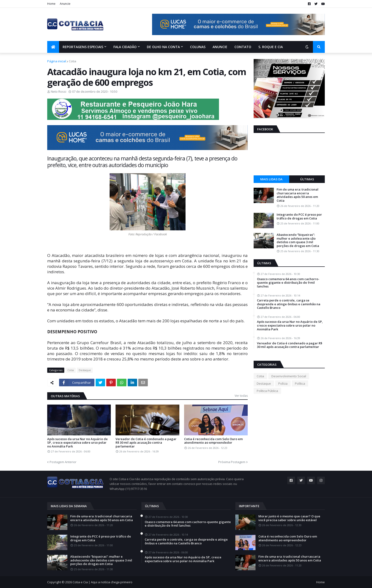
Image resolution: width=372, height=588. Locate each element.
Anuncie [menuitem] (220, 47)
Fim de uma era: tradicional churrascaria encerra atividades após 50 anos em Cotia (298, 195)
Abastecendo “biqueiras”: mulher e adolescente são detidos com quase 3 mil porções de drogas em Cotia (298, 240)
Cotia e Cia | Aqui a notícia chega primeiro (102, 582)
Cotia (72, 61)
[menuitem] (53, 47)
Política (300, 383)
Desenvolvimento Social (289, 376)
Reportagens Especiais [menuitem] (83, 47)
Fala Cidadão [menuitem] (125, 47)
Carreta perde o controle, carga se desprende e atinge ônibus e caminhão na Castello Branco (289, 304)
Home (51, 4)
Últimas (307, 179)
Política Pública (267, 391)
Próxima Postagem (232, 462)
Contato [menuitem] (243, 47)
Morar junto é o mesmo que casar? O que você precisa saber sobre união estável (289, 518)
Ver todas (241, 396)
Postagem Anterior (63, 462)
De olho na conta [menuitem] (163, 47)
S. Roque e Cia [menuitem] (271, 47)
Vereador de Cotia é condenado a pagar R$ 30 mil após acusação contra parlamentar (146, 443)
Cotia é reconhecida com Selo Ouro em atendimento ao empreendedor (213, 441)
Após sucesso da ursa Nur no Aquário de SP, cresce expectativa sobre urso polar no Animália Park (77, 443)
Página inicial (57, 61)
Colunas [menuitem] (198, 47)
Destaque (85, 370)
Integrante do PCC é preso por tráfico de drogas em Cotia (299, 217)
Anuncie (65, 4)
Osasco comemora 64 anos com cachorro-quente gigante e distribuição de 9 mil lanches (288, 283)
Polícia (283, 383)
